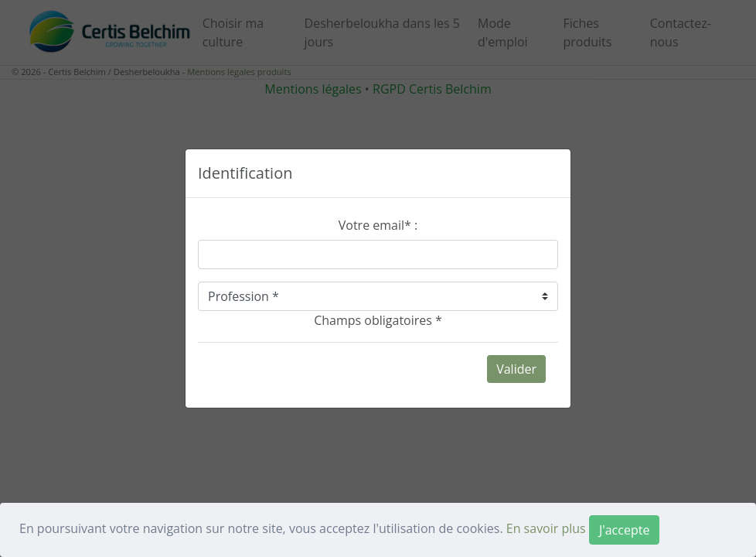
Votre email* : (378, 225)
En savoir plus (546, 528)
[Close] (624, 530)
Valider (516, 369)
